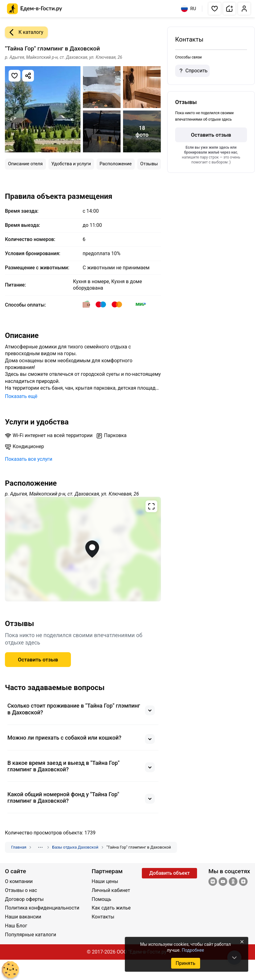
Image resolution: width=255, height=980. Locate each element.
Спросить (192, 71)
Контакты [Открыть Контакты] (103, 917)
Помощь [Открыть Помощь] (101, 899)
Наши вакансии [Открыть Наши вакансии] (23, 917)
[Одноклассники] (233, 882)
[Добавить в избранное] (14, 76)
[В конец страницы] (234, 958)
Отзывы (149, 164)
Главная (19, 847)
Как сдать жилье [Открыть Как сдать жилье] (111, 908)
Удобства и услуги (71, 164)
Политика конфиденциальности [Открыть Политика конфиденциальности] (42, 908)
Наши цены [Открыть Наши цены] (105, 881)
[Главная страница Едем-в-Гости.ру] (35, 9)
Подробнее (193, 950)
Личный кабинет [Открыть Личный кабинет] (111, 890)
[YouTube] (223, 882)
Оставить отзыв (211, 135)
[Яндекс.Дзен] (243, 882)
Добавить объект (169, 873)
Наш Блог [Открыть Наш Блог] (16, 926)
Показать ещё (21, 396)
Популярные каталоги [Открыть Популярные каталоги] (31, 935)
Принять (185, 963)
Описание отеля (25, 164)
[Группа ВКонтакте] (213, 882)
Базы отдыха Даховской (75, 847)
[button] (215, 9)
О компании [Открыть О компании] (19, 881)
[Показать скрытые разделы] (40, 847)
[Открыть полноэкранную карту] (83, 549)
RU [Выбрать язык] (189, 9)
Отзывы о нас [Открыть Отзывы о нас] (21, 890)
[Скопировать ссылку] (28, 76)
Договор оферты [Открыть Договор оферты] (24, 899)
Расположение (116, 164)
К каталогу (24, 32)
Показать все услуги (29, 459)
